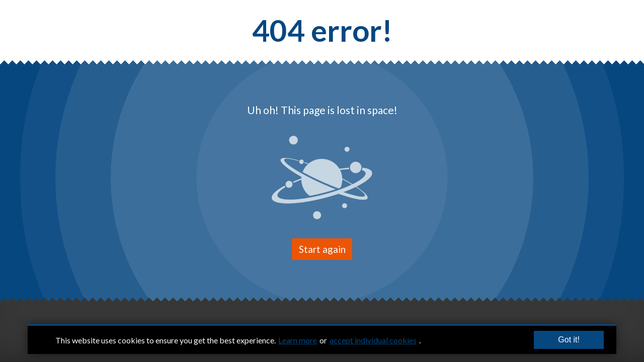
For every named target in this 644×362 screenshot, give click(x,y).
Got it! (569, 340)
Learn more (298, 340)
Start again (322, 249)
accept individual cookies (373, 340)
